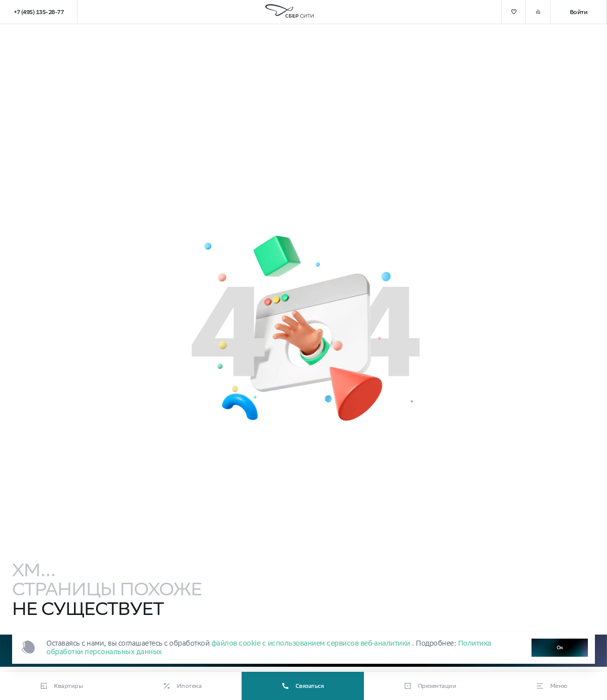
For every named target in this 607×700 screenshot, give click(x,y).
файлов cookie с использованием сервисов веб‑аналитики (312, 643)
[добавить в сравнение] (538, 12)
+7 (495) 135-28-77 (39, 12)
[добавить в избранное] (514, 12)
